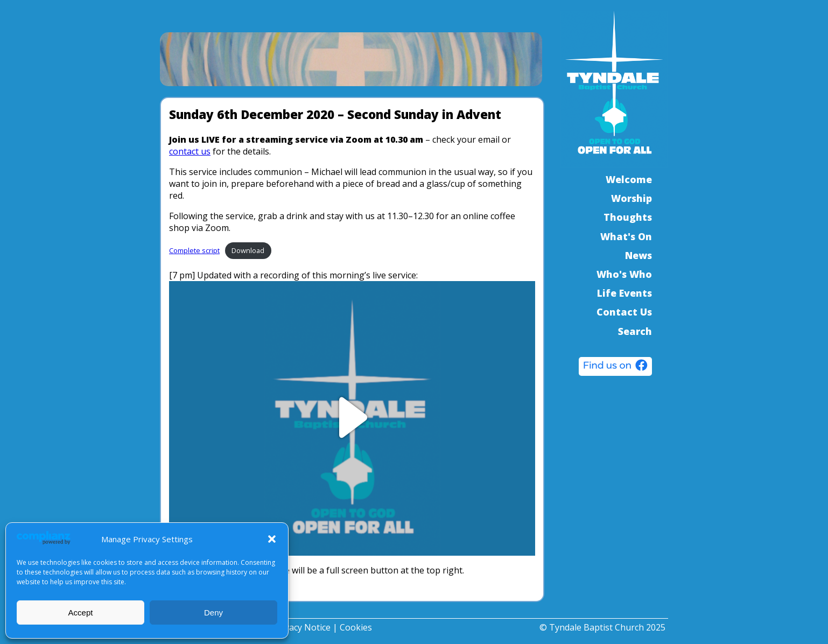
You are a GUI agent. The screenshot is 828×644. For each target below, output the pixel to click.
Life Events (624, 293)
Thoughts (628, 217)
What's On (626, 236)
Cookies (356, 627)
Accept (81, 612)
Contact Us (624, 312)
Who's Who (624, 274)
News (638, 255)
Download (248, 250)
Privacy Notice (302, 627)
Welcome (629, 179)
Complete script (194, 250)
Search (635, 331)
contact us (190, 151)
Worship (631, 198)
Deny (213, 612)
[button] (272, 539)
